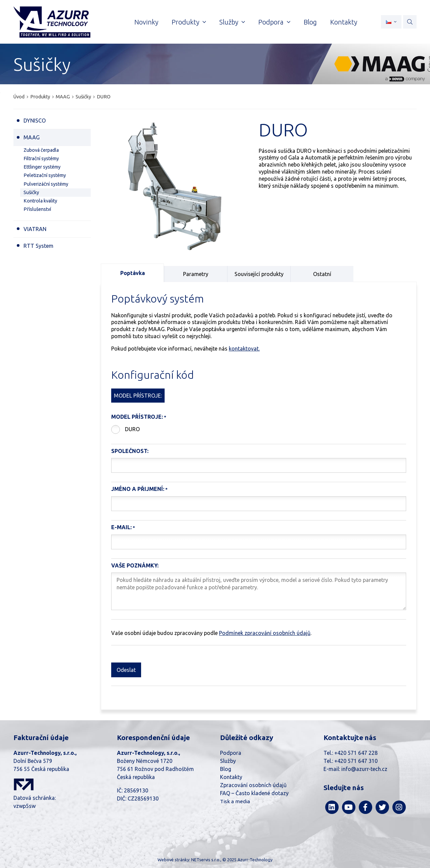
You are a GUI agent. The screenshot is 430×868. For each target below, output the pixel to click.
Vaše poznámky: (135, 565)
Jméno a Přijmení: (138, 489)
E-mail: (121, 527)
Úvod (19, 97)
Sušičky (83, 97)
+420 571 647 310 (356, 761)
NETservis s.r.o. (206, 860)
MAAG (63, 97)
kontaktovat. (244, 349)
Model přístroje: (137, 417)
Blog (226, 769)
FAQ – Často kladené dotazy (254, 793)
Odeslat (126, 670)
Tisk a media (235, 801)
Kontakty (231, 777)
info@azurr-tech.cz (364, 769)
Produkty (40, 97)
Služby (228, 761)
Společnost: (130, 451)
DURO (132, 429)
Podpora (231, 753)
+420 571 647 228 (356, 753)
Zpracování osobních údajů (253, 785)
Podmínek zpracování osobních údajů (265, 633)
